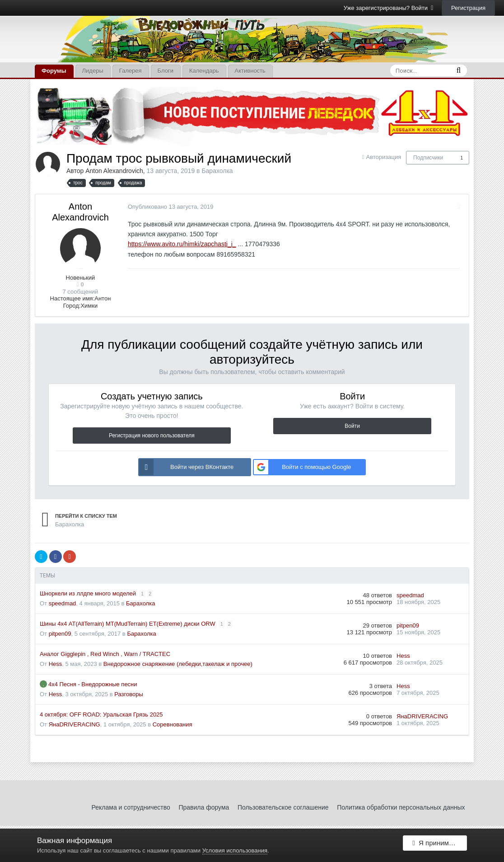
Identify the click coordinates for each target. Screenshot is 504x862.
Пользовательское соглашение (283, 807)
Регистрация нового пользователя (152, 436)
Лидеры (93, 71)
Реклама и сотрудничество (131, 807)
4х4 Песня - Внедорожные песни (93, 684)
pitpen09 (60, 634)
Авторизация (383, 157)
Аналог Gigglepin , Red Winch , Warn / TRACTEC (105, 654)
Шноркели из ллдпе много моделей (89, 593)
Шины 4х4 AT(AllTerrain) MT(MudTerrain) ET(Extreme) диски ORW (128, 624)
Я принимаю (435, 845)
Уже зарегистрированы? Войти (389, 8)
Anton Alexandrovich (114, 171)
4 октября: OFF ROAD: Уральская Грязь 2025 (101, 714)
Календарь (204, 71)
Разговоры (129, 694)
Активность (250, 71)
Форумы (54, 71)
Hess (56, 664)
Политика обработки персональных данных (401, 807)
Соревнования (173, 724)
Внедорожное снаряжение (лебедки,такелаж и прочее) (178, 664)
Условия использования (235, 850)
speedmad (63, 603)
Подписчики (428, 158)
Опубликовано (168, 207)
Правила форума (204, 807)
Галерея (131, 71)
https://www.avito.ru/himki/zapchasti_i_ (180, 244)
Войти (352, 426)
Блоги (166, 71)
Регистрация (468, 8)
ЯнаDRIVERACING (75, 724)
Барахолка (217, 171)
